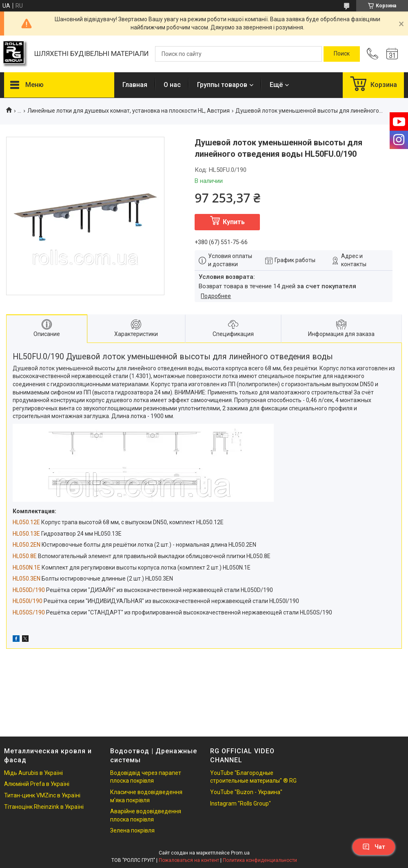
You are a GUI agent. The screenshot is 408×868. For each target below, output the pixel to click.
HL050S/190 (29, 612)
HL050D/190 (29, 590)
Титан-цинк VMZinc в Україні (42, 795)
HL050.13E (26, 534)
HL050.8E (25, 556)
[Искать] (342, 54)
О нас (172, 85)
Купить (234, 222)
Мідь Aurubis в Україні (33, 773)
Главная (135, 85)
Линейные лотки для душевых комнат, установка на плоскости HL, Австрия (129, 111)
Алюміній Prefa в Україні (37, 784)
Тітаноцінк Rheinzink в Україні (44, 807)
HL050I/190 (28, 601)
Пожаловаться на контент (189, 860)
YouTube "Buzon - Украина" (246, 792)
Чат (374, 847)
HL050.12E (26, 522)
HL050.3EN (27, 579)
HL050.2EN (27, 545)
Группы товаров (222, 85)
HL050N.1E (27, 568)
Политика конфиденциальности (260, 860)
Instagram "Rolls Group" (241, 803)
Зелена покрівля (132, 830)
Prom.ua (240, 853)
